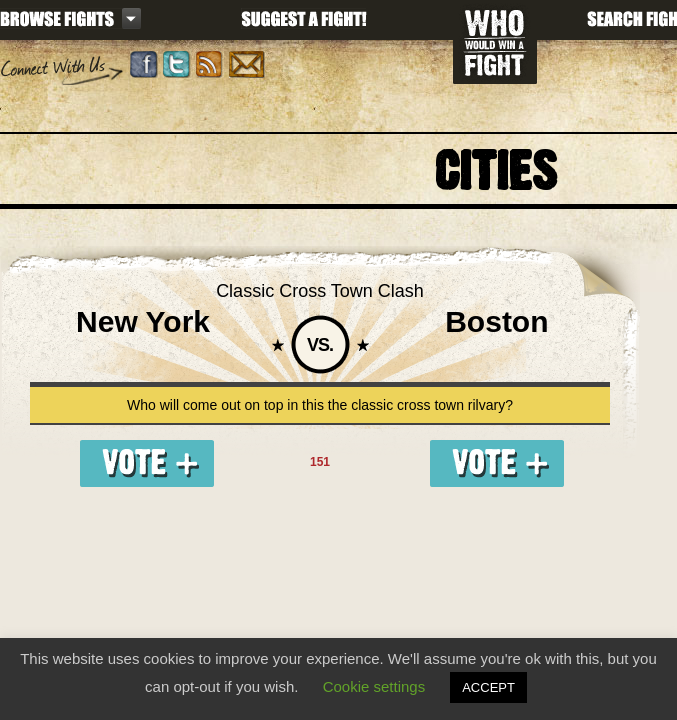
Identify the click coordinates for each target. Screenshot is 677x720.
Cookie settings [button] (374, 686)
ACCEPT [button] (488, 687)
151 (320, 462)
